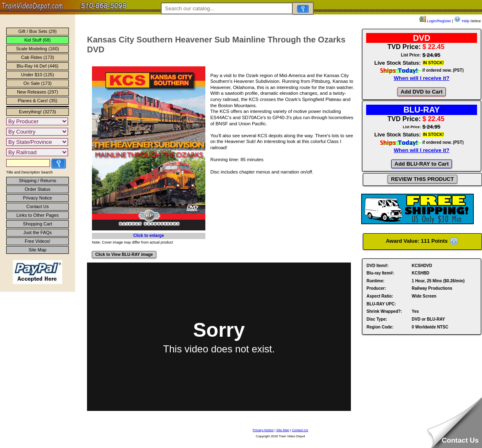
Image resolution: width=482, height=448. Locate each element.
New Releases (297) (38, 92)
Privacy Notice (38, 198)
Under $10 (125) (38, 75)
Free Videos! (38, 241)
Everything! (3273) (38, 112)
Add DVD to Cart (422, 92)
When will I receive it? (422, 78)
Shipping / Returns (38, 181)
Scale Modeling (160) (38, 49)
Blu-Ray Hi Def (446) (37, 66)
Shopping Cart (38, 224)
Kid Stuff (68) (38, 40)
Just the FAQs (37, 232)
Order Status (38, 189)
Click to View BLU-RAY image (124, 254)
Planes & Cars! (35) (38, 101)
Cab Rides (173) (38, 57)
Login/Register (435, 21)
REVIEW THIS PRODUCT (422, 179)
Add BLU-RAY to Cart (422, 164)
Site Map (37, 250)
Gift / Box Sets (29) (38, 31)
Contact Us (38, 206)
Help (462, 21)
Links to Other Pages (38, 215)
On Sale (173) (38, 83)
